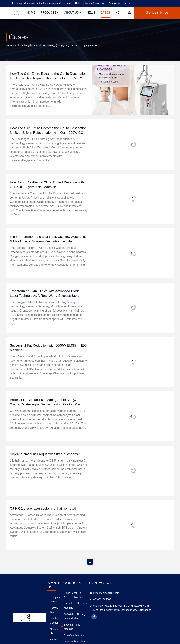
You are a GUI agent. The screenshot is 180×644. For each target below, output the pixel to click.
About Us (73, 13)
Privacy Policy (58, 629)
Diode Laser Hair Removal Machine (85, 595)
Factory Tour (57, 604)
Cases (105, 13)
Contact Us (56, 616)
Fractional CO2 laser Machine (87, 629)
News (91, 13)
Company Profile (55, 595)
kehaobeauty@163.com (90, 4)
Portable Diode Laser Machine (87, 604)
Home (31, 13)
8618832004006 (119, 4)
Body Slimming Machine (84, 616)
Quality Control (58, 610)
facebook (114, 621)
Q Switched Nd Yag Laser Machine (90, 610)
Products (50, 13)
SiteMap (54, 623)
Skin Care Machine (81, 623)
